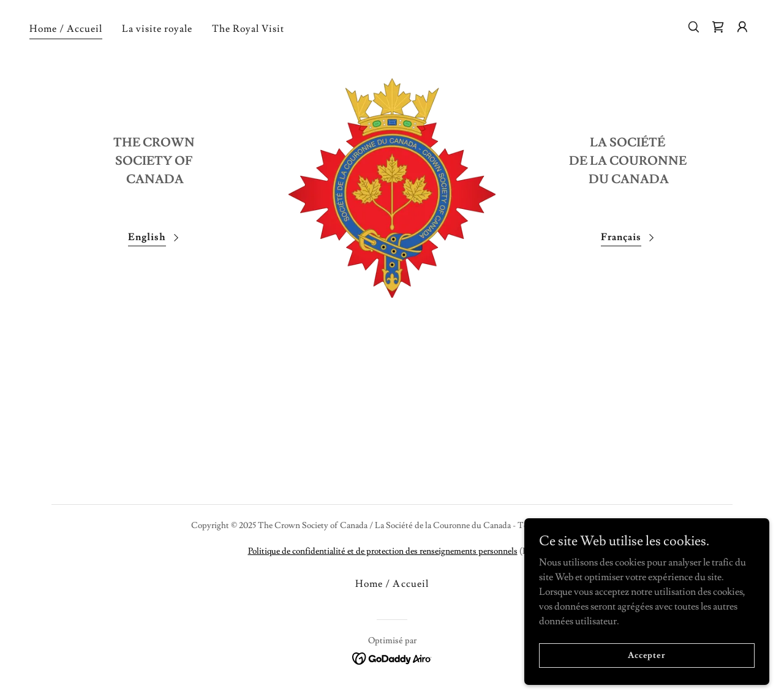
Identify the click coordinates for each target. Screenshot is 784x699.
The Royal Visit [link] (248, 29)
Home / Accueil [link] (66, 29)
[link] (718, 27)
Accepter (647, 655)
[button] (742, 27)
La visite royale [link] (157, 29)
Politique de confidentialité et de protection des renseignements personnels (383, 551)
